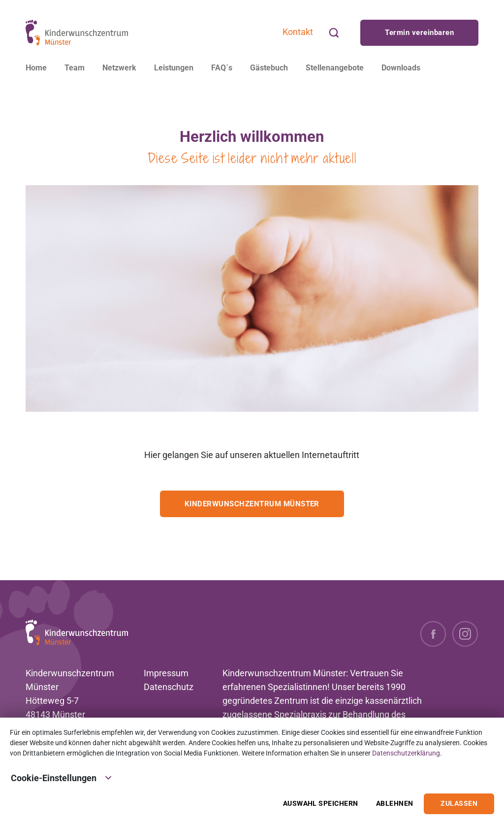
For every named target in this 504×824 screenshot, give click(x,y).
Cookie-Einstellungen (62, 777)
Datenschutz (169, 687)
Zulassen (459, 804)
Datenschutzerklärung (406, 753)
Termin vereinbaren (419, 33)
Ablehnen (395, 804)
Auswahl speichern (321, 804)
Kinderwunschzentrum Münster (252, 504)
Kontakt (298, 32)
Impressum (166, 673)
